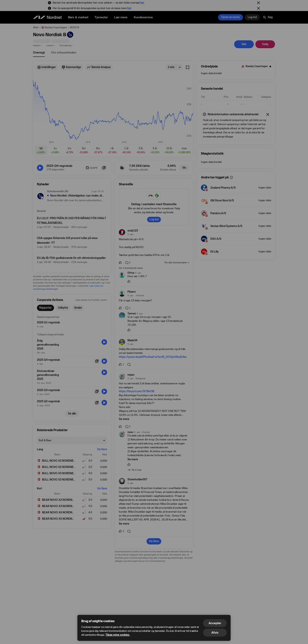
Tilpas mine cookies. (118, 635)
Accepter (215, 623)
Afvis (215, 632)
